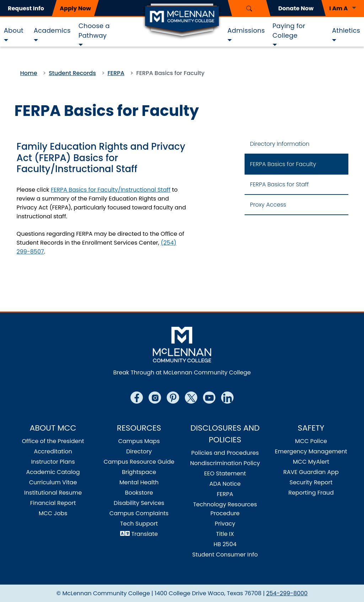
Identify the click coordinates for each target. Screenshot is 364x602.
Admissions (246, 30)
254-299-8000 (287, 593)
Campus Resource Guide (139, 462)
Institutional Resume (53, 493)
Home (29, 73)
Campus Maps (139, 441)
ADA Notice (225, 484)
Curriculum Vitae (53, 482)
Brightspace (139, 472)
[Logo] (182, 21)
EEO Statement (225, 473)
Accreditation (53, 451)
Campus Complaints (139, 513)
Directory (139, 451)
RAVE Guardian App (311, 472)
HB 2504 (225, 544)
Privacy (225, 524)
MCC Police (311, 441)
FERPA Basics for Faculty (283, 164)
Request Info (26, 8)
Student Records (72, 73)
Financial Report (53, 503)
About (14, 30)
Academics (52, 30)
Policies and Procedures (225, 453)
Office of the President (53, 441)
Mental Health (139, 482)
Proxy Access (268, 205)
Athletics (346, 30)
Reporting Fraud (311, 493)
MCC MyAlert (311, 462)
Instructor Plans (53, 462)
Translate (144, 534)
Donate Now (296, 8)
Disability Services (139, 503)
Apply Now (75, 8)
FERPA (116, 73)
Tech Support (139, 524)
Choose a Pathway (94, 31)
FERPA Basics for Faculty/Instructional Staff (111, 190)
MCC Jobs (53, 513)
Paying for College (289, 31)
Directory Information (280, 144)
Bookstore (139, 493)
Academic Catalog (53, 472)
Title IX (225, 534)
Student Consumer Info (225, 555)
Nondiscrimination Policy (225, 463)
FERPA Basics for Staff (279, 184)
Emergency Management (311, 451)
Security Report (311, 482)
